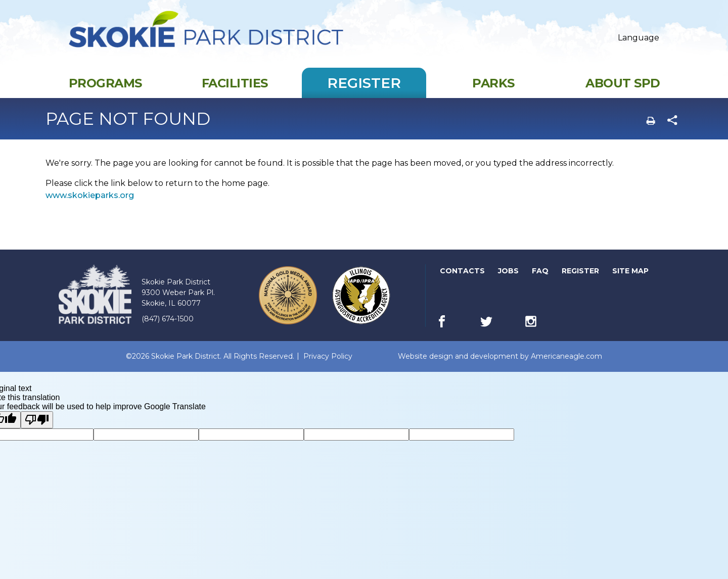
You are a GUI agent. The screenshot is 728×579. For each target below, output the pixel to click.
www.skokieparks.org (90, 205)
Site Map (630, 281)
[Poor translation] (37, 430)
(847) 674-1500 (168, 329)
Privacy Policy (328, 366)
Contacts (462, 281)
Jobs (509, 281)
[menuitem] (105, 93)
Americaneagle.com (566, 367)
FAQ (540, 281)
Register (581, 281)
